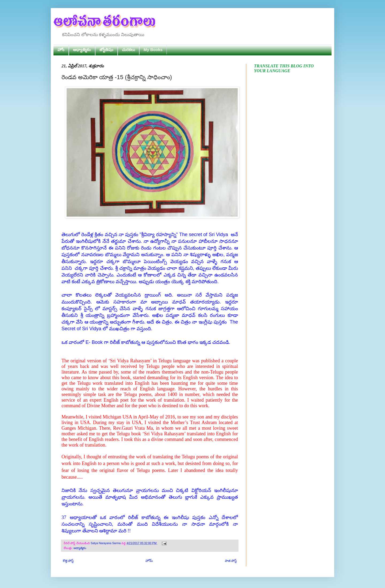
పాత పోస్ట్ (231, 561)
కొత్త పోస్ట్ (68, 561)
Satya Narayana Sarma (106, 543)
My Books (153, 50)
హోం (61, 50)
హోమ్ (149, 561)
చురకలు (128, 50)
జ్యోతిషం (106, 50)
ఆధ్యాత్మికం (82, 50)
